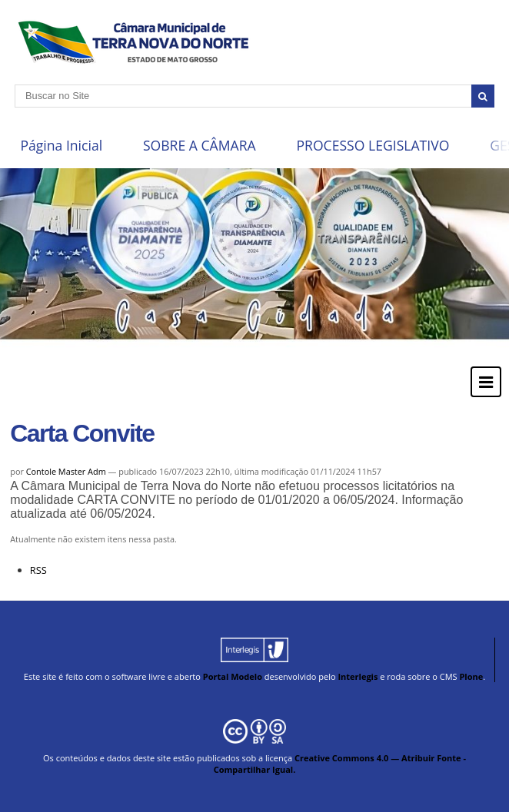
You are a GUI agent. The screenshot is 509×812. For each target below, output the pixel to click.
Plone (471, 676)
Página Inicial (61, 145)
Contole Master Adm (66, 471)
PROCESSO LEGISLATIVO (373, 145)
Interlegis (358, 676)
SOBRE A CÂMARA (200, 145)
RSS (38, 570)
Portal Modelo (233, 676)
